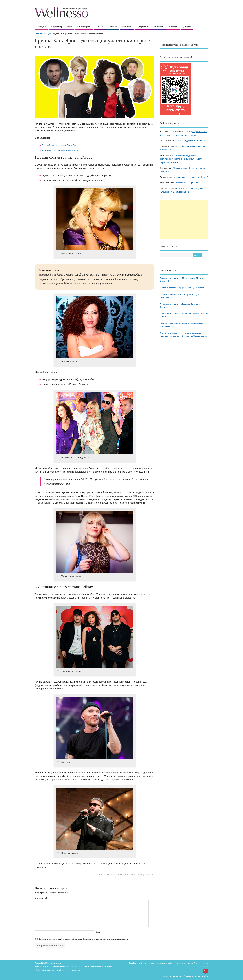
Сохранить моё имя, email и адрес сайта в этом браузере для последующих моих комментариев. (83, 939)
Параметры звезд (62, 27)
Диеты (187, 27)
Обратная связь (189, 976)
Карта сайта (203, 976)
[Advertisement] (184, 220)
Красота (127, 27)
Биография (84, 27)
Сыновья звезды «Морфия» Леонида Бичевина (183, 288)
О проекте (167, 976)
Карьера (159, 27)
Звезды (42, 27)
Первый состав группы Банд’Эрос (60, 145)
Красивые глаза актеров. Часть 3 (192, 177)
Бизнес (113, 27)
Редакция (177, 976)
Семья (100, 27)
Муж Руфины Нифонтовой (187, 183)
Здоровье (143, 27)
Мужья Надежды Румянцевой (191, 141)
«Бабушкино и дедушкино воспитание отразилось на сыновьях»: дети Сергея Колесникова (181, 159)
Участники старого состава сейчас (60, 150)
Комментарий (41, 898)
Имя (98, 932)
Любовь (173, 27)
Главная (38, 34)
